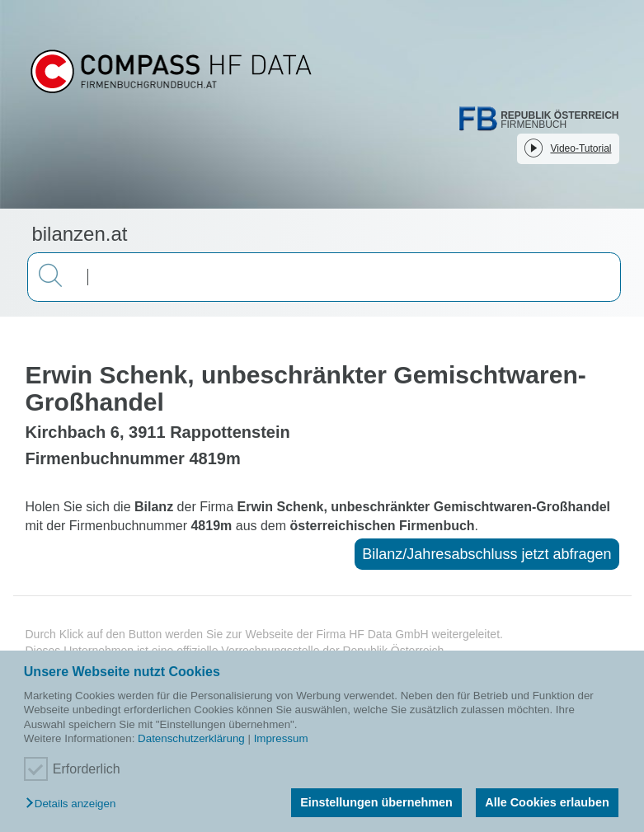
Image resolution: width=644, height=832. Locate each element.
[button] (75, 804)
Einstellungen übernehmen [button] (376, 802)
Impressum (281, 738)
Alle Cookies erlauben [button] (547, 802)
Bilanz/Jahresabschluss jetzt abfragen (487, 554)
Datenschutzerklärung (191, 738)
